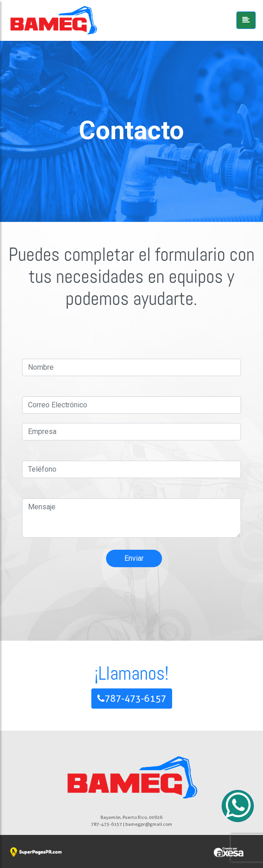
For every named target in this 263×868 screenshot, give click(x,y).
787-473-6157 (132, 699)
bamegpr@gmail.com (149, 824)
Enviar (134, 558)
